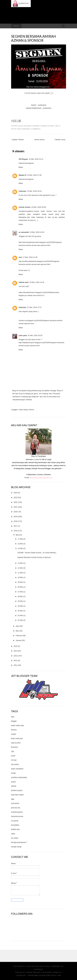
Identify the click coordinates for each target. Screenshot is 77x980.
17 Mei (20, 539)
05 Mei (20, 601)
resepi (13, 773)
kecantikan (15, 825)
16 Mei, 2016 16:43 (37, 232)
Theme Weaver (33, 972)
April (17, 626)
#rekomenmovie (17, 816)
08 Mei (20, 587)
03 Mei (20, 611)
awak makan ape (18, 725)
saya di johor (16, 743)
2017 (16, 526)
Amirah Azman (25, 207)
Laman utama (39, 140)
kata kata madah (17, 795)
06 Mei (20, 596)
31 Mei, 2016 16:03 (35, 335)
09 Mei (20, 582)
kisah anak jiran (17, 738)
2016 (16, 531)
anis (20, 257)
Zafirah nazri (24, 282)
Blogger (38, 969)
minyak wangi (16, 847)
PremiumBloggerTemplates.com (44, 975)
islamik (14, 786)
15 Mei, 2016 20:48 (39, 207)
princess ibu (16, 808)
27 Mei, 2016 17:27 (34, 307)
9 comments (36, 129)
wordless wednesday (19, 777)
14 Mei (20, 548)
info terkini (15, 764)
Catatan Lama (60, 140)
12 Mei (20, 568)
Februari (19, 636)
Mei (17, 535)
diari (13, 717)
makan (14, 734)
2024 (16, 493)
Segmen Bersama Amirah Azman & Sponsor (34, 38)
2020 (16, 512)
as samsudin (24, 232)
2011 (16, 665)
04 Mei (20, 606)
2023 (16, 497)
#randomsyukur (17, 812)
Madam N (22, 175)
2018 (16, 521)
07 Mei (20, 592)
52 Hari (14, 760)
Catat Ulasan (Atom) (26, 410)
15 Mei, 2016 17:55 (34, 175)
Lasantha (21, 975)
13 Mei (20, 563)
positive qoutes (17, 790)
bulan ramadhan (17, 769)
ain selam (15, 838)
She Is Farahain (23, 129)
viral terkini (15, 803)
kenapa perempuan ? (19, 842)
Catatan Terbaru (18, 140)
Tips (13, 751)
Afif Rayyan (23, 159)
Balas (21, 167)
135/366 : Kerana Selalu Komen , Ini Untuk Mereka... (37, 553)
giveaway (36, 126)
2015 (16, 646)
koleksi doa (15, 829)
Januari (18, 640)
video (13, 834)
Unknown (23, 191)
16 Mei (20, 544)
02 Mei (20, 615)
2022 (16, 502)
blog (21, 126)
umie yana (23, 335)
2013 (16, 656)
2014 (16, 651)
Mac (17, 631)
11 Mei (20, 573)
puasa (13, 782)
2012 (16, 660)
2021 (16, 507)
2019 (16, 517)
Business (15, 747)
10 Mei (20, 577)
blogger (28, 126)
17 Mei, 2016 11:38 (30, 257)
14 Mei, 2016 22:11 (36, 159)
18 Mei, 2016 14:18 (37, 282)
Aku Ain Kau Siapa (40, 966)
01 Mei (20, 620)
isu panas (15, 821)
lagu (13, 799)
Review (14, 730)
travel (13, 756)
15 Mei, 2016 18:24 (34, 191)
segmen (44, 126)
